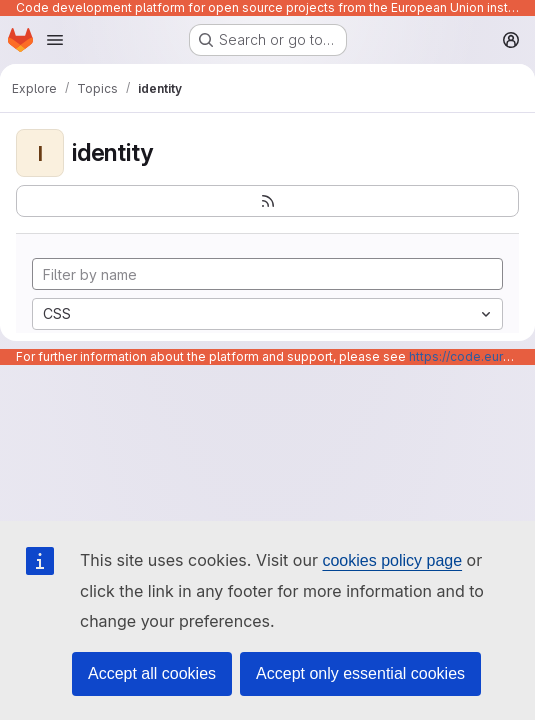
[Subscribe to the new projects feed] (267, 201)
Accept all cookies (152, 673)
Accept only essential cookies (360, 673)
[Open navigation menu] (55, 40)
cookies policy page (392, 560)
